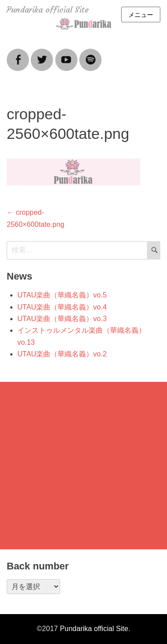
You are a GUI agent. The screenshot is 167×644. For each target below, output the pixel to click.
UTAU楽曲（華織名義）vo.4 (62, 307)
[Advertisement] (83, 466)
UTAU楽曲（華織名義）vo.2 (62, 354)
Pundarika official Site (48, 10)
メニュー (141, 15)
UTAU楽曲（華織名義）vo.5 (62, 295)
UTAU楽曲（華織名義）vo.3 (62, 319)
